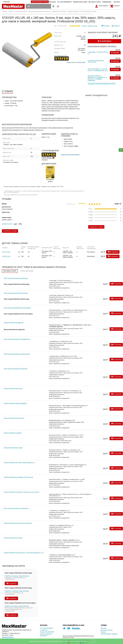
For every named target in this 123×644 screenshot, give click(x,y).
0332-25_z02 (6, 249)
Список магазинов (27, 264)
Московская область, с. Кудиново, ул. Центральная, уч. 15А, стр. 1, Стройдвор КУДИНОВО (98, 72)
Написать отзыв (92, 26)
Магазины (53, 2)
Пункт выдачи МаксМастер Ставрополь (16, 501)
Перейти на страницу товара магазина (17, 569)
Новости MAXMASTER (47, 625)
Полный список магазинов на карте (102, 76)
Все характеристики (61, 56)
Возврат (103, 625)
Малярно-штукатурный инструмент (40, 11)
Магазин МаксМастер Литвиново (14, 411)
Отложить (106, 26)
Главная (4, 11)
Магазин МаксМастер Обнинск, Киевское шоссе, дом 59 (21, 485)
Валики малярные (74, 11)
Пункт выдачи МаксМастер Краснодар (16, 271)
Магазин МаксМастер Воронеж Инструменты (18, 516)
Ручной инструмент (21, 11)
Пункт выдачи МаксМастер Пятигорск (16, 362)
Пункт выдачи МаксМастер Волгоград (16, 286)
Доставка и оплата (95, 2)
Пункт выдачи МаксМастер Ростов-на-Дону (17, 301)
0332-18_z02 (6, 245)
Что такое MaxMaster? (65, 2)
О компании (44, 623)
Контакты (117, 2)
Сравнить (116, 26)
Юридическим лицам (80, 2)
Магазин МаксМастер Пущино (13, 531)
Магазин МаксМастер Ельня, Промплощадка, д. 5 (19, 455)
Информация (107, 2)
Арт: (56, 26)
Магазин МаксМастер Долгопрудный (15, 396)
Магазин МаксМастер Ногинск (13, 381)
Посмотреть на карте (8, 632)
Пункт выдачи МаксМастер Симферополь (17, 332)
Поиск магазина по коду (40, 2)
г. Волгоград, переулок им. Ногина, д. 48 (96, 58)
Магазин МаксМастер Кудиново (14, 316)
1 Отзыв (84, 26)
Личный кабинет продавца (109, 627)
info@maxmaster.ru (8, 630)
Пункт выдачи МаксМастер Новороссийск (17, 347)
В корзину (115, 53)
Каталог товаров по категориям (46, 628)
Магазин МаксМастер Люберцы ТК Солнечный (18, 470)
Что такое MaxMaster (47, 621)
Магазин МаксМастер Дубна (13, 426)
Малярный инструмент (59, 11)
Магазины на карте (10, 264)
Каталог (11, 11)
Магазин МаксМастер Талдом (13, 441)
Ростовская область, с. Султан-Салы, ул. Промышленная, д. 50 (98, 65)
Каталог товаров (38, 6)
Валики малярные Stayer (88, 11)
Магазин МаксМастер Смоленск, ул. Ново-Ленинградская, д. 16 (24, 546)
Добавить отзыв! (7, 217)
